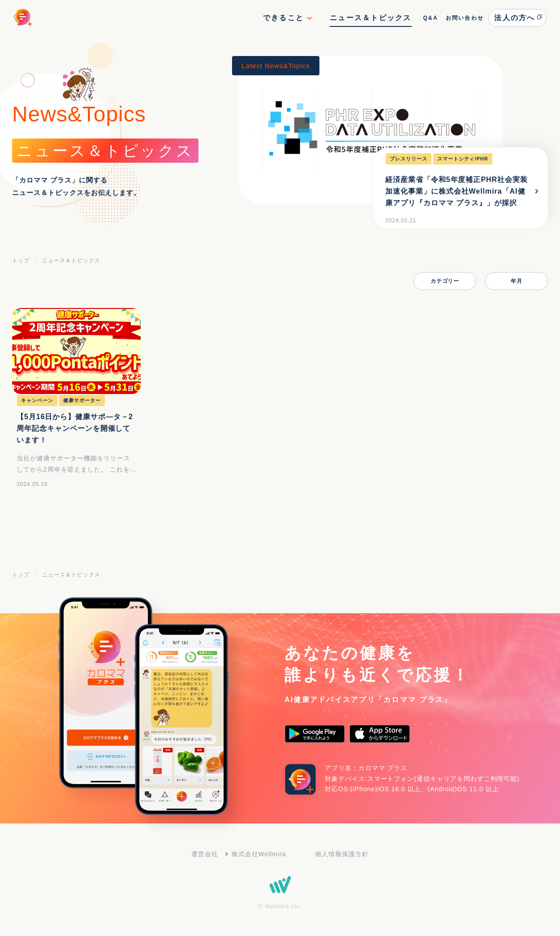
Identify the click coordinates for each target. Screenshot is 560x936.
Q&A (430, 18)
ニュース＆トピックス (370, 18)
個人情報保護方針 (342, 854)
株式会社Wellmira (259, 854)
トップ (21, 260)
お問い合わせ (465, 18)
